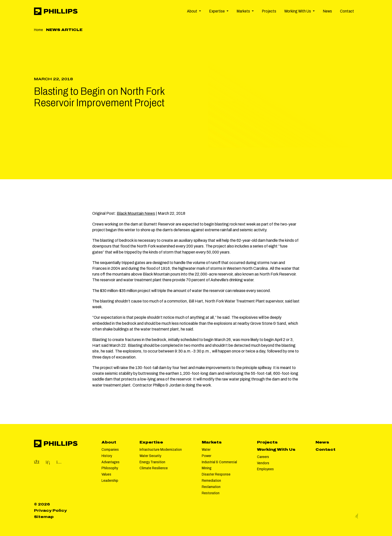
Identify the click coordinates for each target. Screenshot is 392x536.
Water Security (150, 456)
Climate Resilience (154, 468)
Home (38, 30)
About (109, 442)
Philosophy (110, 468)
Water (206, 449)
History (107, 456)
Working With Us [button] (298, 11)
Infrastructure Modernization (161, 449)
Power (206, 456)
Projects (269, 11)
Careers (263, 457)
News (327, 11)
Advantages (110, 462)
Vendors (263, 463)
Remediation (211, 480)
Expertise (151, 442)
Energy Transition (152, 462)
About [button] (192, 11)
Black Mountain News (136, 213)
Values (106, 474)
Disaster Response (216, 474)
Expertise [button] (217, 11)
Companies (110, 449)
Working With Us (276, 449)
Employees (265, 469)
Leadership (110, 480)
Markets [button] (244, 11)
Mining (207, 468)
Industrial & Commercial (219, 462)
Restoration (211, 493)
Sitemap (44, 517)
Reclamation (211, 487)
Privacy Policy (50, 510)
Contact (347, 11)
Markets (212, 442)
